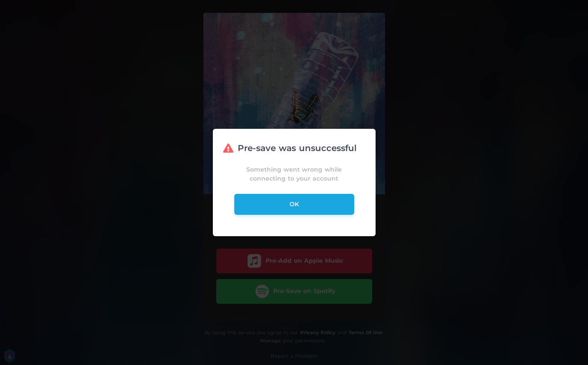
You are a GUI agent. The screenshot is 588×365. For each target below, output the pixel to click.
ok (294, 204)
